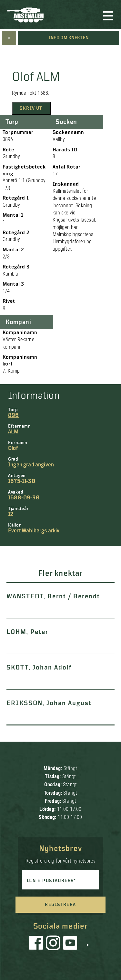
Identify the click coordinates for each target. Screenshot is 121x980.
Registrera (60, 905)
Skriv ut (31, 108)
